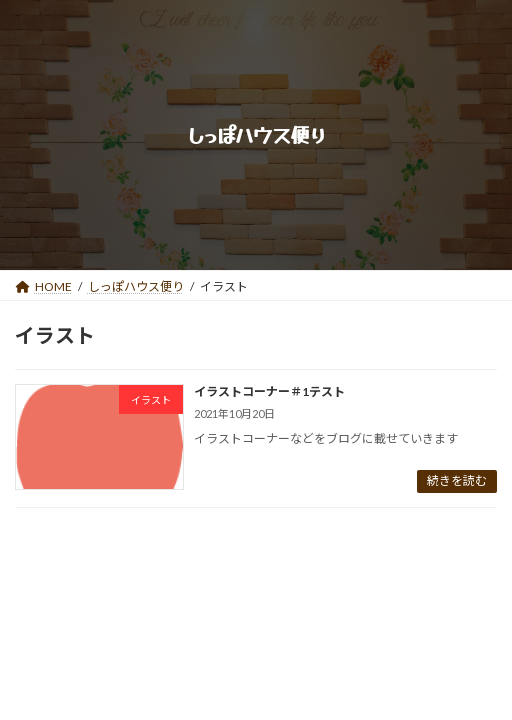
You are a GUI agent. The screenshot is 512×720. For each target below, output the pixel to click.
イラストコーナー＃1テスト (269, 391)
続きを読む (457, 480)
